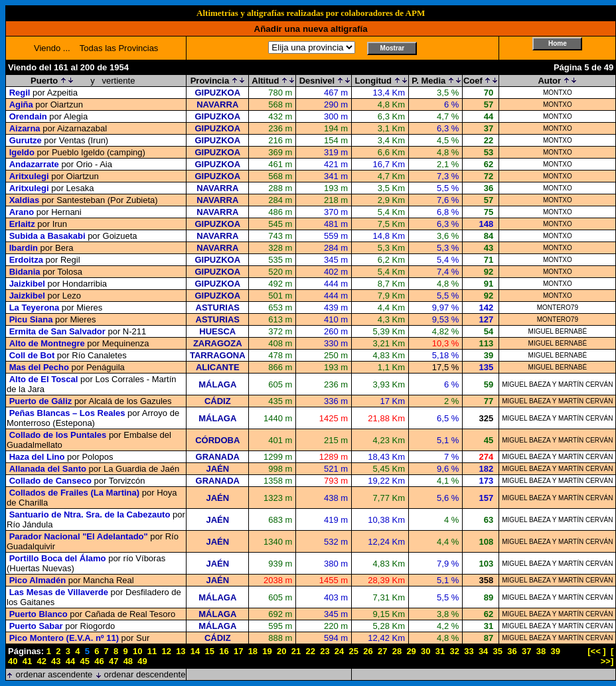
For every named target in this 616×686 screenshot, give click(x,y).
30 (425, 651)
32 (454, 651)
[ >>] (607, 656)
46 (99, 661)
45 (85, 661)
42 (41, 661)
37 (526, 651)
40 (13, 661)
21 (296, 651)
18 (253, 651)
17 (238, 651)
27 (382, 651)
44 (70, 661)
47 (114, 661)
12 (166, 651)
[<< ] (596, 651)
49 (142, 661)
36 (512, 651)
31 (440, 651)
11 (152, 651)
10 (137, 651)
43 (56, 661)
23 (325, 651)
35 (498, 651)
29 (411, 651)
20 (281, 651)
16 (224, 651)
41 (27, 661)
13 (181, 651)
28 (397, 651)
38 (541, 651)
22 (310, 651)
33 (469, 651)
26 (368, 651)
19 (267, 651)
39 (555, 651)
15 (210, 651)
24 (339, 651)
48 (128, 661)
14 (195, 651)
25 (354, 651)
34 (483, 651)
